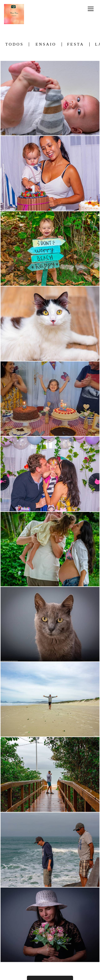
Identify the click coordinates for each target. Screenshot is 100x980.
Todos (14, 44)
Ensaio (46, 44)
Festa (76, 44)
